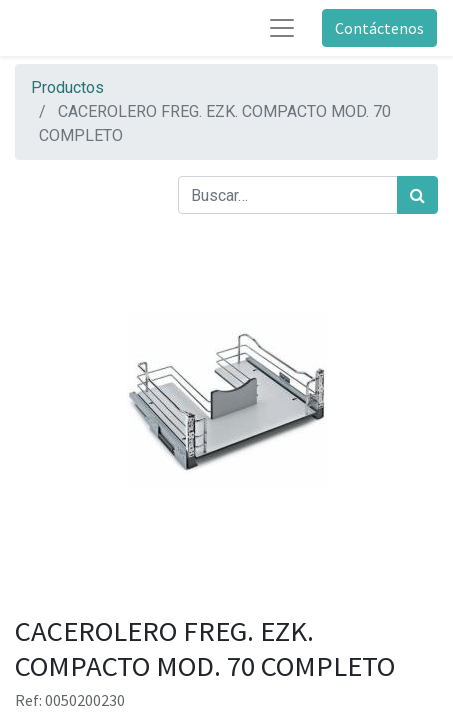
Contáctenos (379, 28)
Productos (67, 87)
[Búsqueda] (417, 195)
